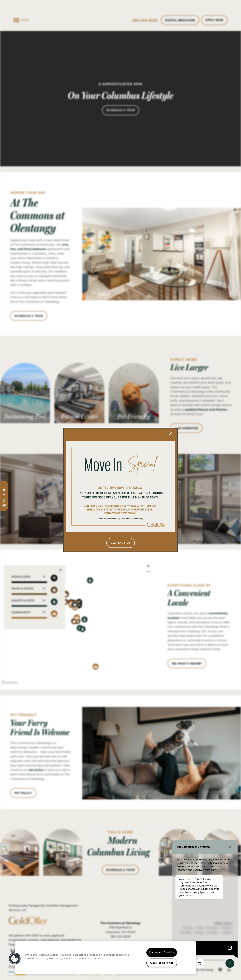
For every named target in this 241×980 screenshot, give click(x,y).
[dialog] (120, 490)
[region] (106, 958)
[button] (121, 543)
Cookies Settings (162, 963)
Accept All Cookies (162, 952)
